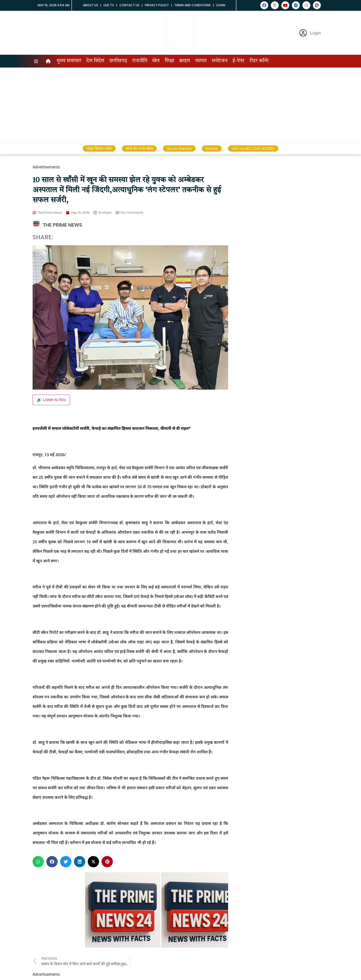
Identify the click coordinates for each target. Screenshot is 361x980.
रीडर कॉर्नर (259, 61)
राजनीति (140, 61)
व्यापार (201, 61)
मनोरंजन (220, 61)
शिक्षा (169, 61)
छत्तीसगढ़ (118, 61)
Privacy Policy (157, 5)
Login (221, 5)
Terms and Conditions (192, 5)
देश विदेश (95, 61)
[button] (38, 862)
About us (91, 5)
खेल (156, 61)
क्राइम (185, 61)
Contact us (129, 5)
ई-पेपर (238, 61)
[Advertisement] (180, 105)
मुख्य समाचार (69, 61)
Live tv (109, 5)
